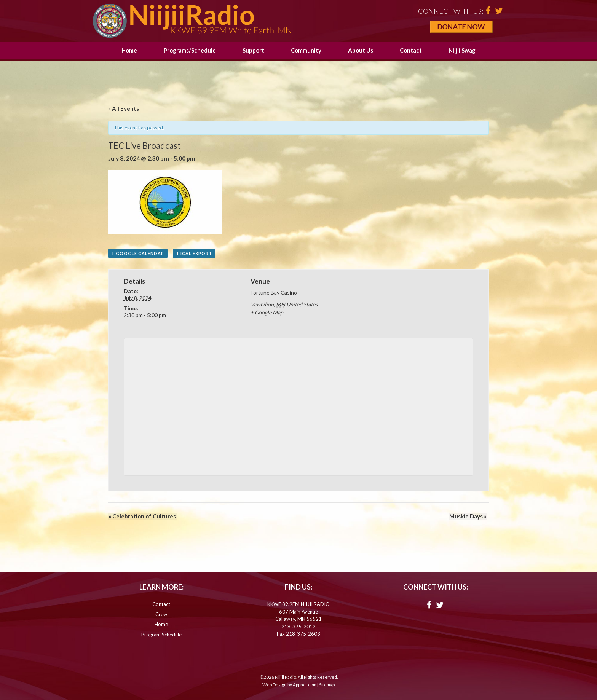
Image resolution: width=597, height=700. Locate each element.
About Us (361, 50)
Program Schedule (161, 635)
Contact (411, 50)
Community (306, 50)
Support (253, 50)
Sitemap (327, 685)
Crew (161, 614)
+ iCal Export (194, 253)
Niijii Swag (462, 50)
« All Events (124, 108)
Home (129, 50)
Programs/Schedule (190, 50)
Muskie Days (468, 516)
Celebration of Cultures (142, 516)
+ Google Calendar (138, 253)
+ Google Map (267, 313)
